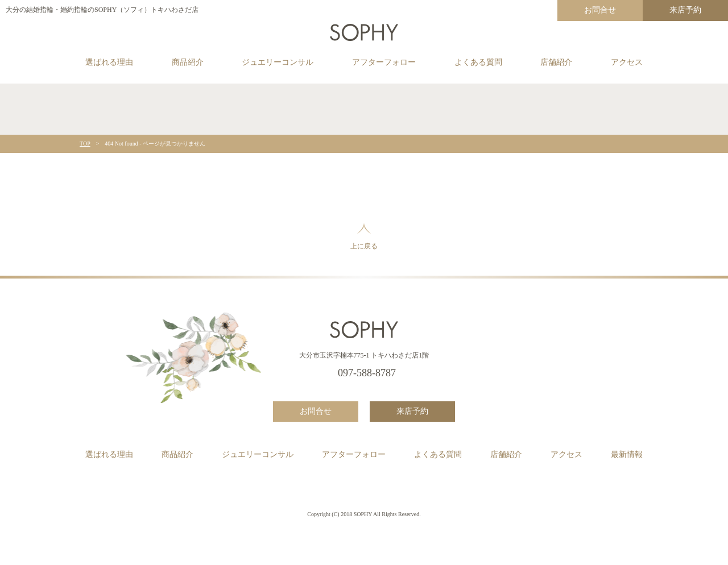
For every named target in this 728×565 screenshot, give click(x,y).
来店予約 (685, 10)
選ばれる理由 (109, 62)
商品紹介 (188, 62)
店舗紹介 (556, 62)
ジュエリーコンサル (278, 62)
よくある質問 (478, 62)
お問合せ (600, 10)
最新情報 (627, 454)
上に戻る (364, 236)
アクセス (627, 62)
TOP (85, 144)
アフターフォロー (384, 62)
